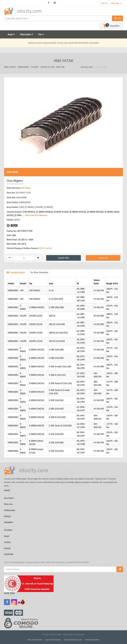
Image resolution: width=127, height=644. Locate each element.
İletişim (8, 516)
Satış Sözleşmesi (92, 640)
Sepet (7, 536)
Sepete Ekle (63, 258)
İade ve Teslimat (35, 640)
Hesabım (8, 530)
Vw (41, 34)
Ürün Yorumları (39, 272)
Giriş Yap (116, 3)
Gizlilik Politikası (53, 640)
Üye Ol (104, 3)
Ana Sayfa (9, 498)
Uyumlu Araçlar (16, 272)
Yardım (7, 542)
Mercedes (26, 34)
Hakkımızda (10, 510)
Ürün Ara (8, 504)
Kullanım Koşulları (73, 640)
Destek (7, 548)
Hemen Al (103, 258)
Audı (11, 34)
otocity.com (87, 67)
